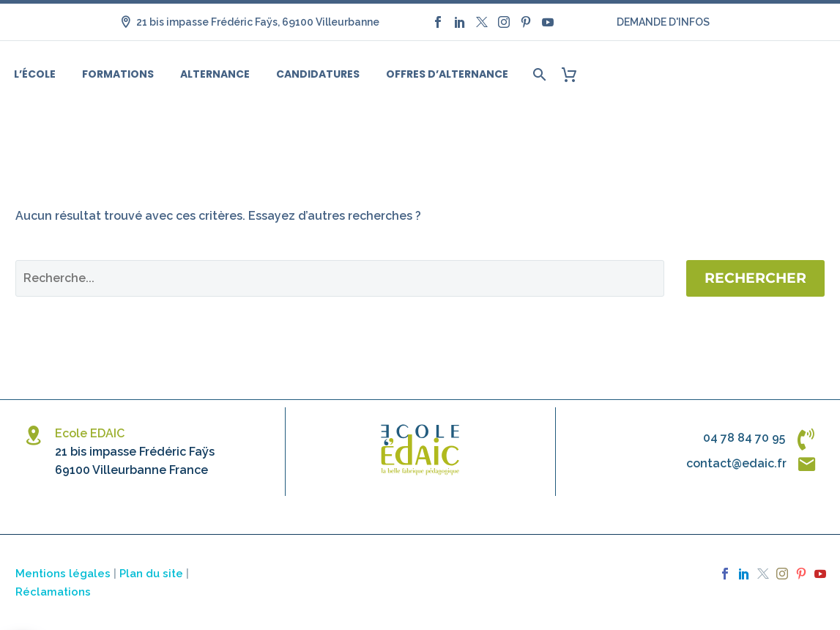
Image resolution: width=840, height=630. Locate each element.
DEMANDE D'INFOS (663, 22)
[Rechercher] (538, 74)
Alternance (215, 74)
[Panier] (575, 74)
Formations (118, 74)
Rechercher (755, 278)
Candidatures (318, 74)
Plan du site (151, 573)
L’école (35, 74)
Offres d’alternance (447, 74)
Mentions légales (63, 573)
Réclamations (53, 592)
